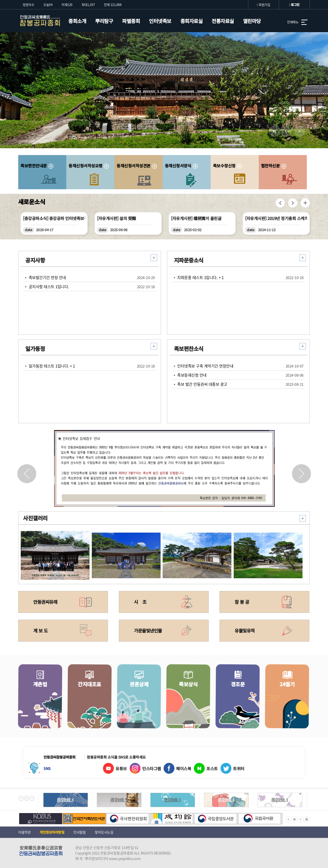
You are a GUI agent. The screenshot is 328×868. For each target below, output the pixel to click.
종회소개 (77, 21)
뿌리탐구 (104, 21)
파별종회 (131, 21)
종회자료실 (192, 21)
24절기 (291, 704)
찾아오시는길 (104, 832)
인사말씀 (79, 832)
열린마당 (252, 21)
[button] (301, 474)
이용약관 (24, 832)
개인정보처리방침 (52, 832)
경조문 (242, 704)
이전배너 (21, 798)
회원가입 (264, 5)
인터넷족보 (160, 21)
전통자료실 (223, 21)
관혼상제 (143, 704)
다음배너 (32, 798)
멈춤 (27, 798)
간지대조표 (94, 704)
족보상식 (192, 704)
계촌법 (44, 704)
